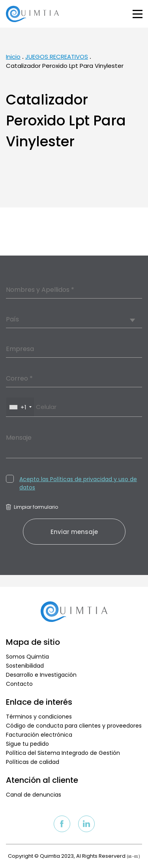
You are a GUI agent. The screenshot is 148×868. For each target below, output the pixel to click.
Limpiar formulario (32, 507)
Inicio (13, 57)
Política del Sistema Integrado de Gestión (63, 753)
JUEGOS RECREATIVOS (57, 57)
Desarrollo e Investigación (41, 675)
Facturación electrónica (39, 735)
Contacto (19, 684)
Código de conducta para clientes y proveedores (74, 726)
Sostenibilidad (25, 666)
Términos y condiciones (39, 717)
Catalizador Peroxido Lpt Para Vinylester (65, 66)
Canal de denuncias (34, 795)
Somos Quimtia (27, 657)
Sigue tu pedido (27, 744)
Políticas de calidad (33, 762)
